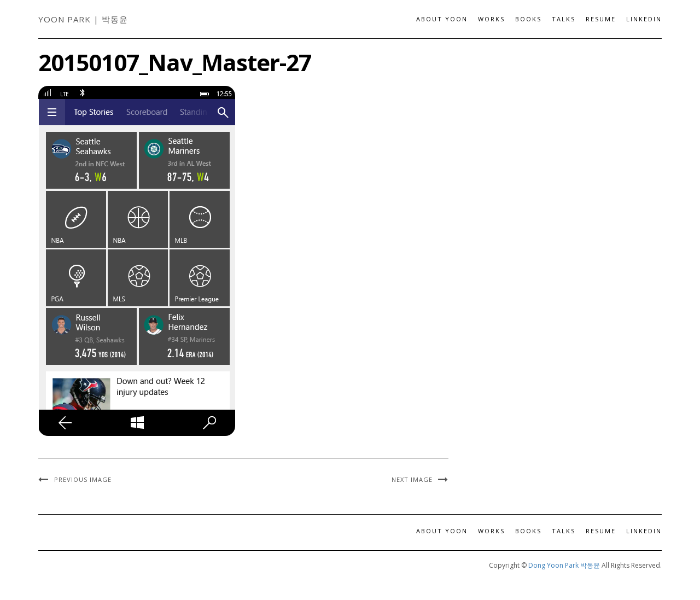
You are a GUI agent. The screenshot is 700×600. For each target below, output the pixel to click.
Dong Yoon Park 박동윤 (564, 565)
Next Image (412, 479)
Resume (601, 19)
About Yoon (442, 19)
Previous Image (83, 479)
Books (528, 19)
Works (491, 19)
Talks (564, 19)
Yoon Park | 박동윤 (83, 19)
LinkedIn (644, 19)
